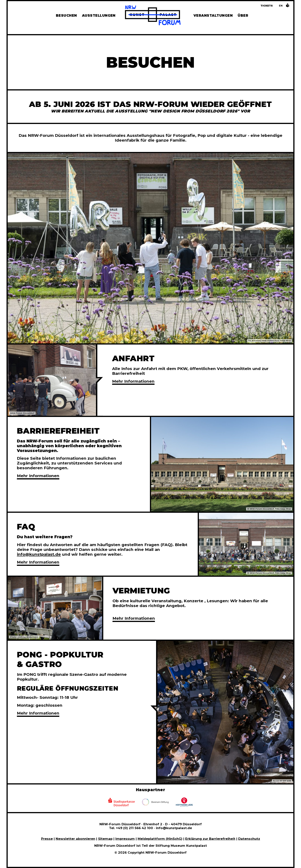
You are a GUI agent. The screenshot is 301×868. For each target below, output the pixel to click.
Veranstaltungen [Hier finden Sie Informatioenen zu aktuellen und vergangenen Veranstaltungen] (213, 15)
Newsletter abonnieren (75, 839)
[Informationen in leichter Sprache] (288, 6)
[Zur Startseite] (153, 16)
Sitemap (105, 839)
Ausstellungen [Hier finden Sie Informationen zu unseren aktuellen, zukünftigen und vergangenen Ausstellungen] (99, 15)
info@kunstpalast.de (39, 554)
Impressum (125, 839)
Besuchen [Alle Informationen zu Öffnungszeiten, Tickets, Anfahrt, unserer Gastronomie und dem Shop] (66, 15)
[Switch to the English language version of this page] (281, 6)
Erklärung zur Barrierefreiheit (210, 839)
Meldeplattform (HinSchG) (160, 839)
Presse (47, 839)
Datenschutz (249, 839)
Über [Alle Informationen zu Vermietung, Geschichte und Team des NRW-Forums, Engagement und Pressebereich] (243, 15)
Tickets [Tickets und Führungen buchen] (267, 6)
